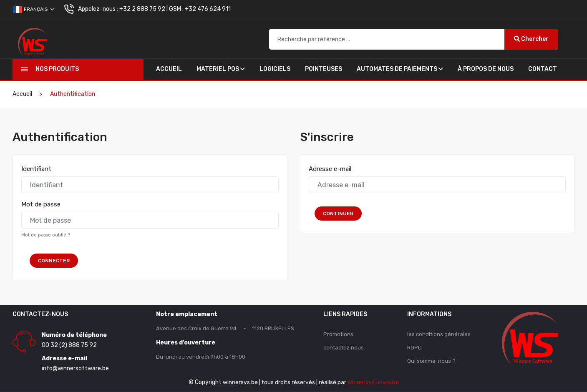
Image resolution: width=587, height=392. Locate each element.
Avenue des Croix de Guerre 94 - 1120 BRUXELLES (225, 328)
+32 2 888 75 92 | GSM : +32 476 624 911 (175, 9)
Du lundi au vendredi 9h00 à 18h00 (201, 357)
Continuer (341, 214)
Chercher (531, 39)
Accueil (169, 69)
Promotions (338, 334)
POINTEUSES (324, 69)
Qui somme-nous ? (431, 361)
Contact (543, 69)
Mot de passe (41, 204)
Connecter (54, 261)
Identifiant (36, 169)
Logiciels (275, 69)
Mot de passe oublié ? (46, 235)
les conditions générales (439, 334)
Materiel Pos (221, 69)
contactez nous (344, 348)
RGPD (414, 348)
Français (33, 10)
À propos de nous (486, 69)
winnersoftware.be (374, 382)
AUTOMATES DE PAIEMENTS (400, 69)
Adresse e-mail (330, 169)
